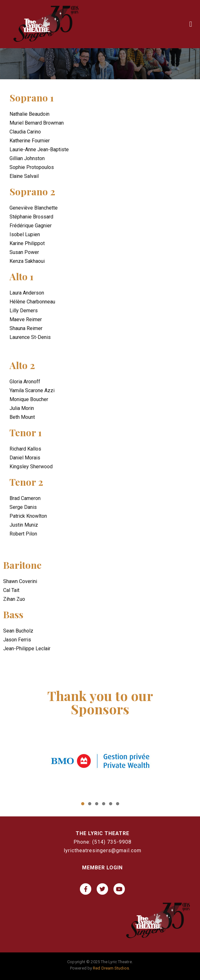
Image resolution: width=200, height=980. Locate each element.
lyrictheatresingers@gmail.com (103, 850)
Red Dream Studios (111, 968)
